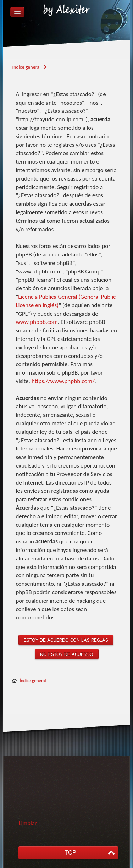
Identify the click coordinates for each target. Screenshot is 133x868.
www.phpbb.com (37, 322)
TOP (70, 853)
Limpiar (28, 823)
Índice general (33, 681)
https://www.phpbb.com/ (63, 381)
